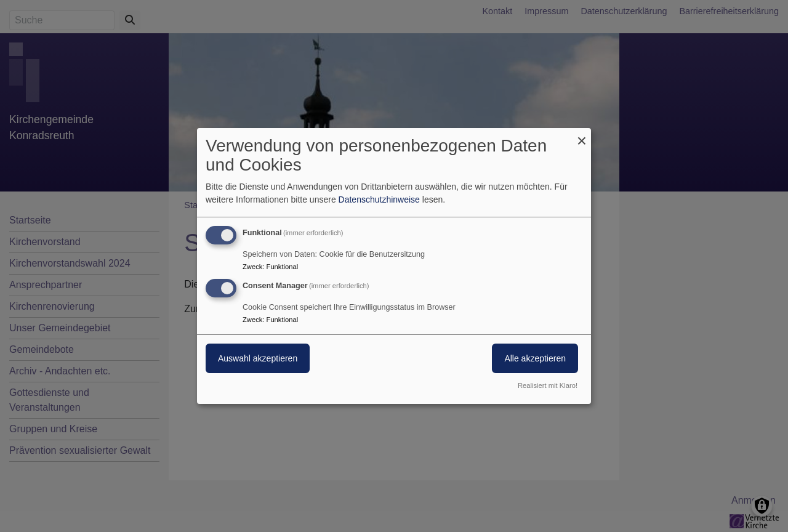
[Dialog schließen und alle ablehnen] (582, 136)
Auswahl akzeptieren (258, 358)
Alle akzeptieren (535, 358)
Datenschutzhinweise (379, 199)
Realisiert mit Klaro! (548, 385)
